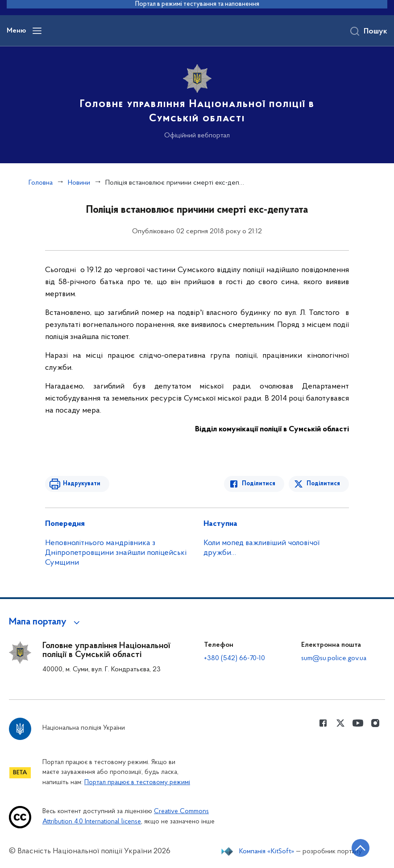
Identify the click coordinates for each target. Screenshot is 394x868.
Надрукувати (82, 484)
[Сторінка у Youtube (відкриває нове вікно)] (358, 723)
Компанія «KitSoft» (267, 851)
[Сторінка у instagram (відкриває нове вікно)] (375, 723)
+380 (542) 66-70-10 (234, 658)
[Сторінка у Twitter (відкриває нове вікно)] (340, 723)
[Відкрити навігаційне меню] (37, 31)
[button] (46, 622)
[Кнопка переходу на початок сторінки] (361, 848)
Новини (79, 183)
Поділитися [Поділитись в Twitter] (323, 484)
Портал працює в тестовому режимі (137, 783)
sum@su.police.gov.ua (334, 658)
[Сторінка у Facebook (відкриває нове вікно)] (323, 723)
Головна (41, 183)
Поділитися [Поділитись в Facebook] (259, 484)
